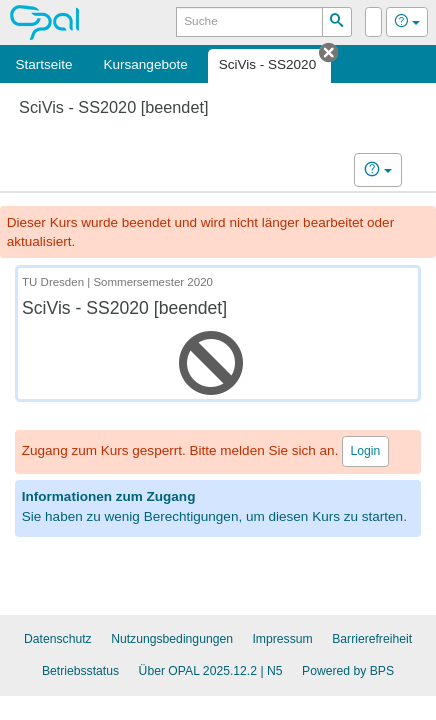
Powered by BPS (348, 671)
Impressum (282, 639)
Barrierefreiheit (372, 639)
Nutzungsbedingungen (172, 639)
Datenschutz (58, 639)
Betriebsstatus (80, 671)
